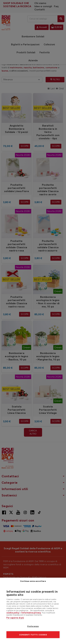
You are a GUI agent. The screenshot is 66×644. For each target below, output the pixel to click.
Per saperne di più (15, 618)
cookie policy (13, 613)
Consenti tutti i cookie (33, 635)
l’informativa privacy (31, 613)
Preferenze (33, 626)
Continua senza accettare (33, 581)
